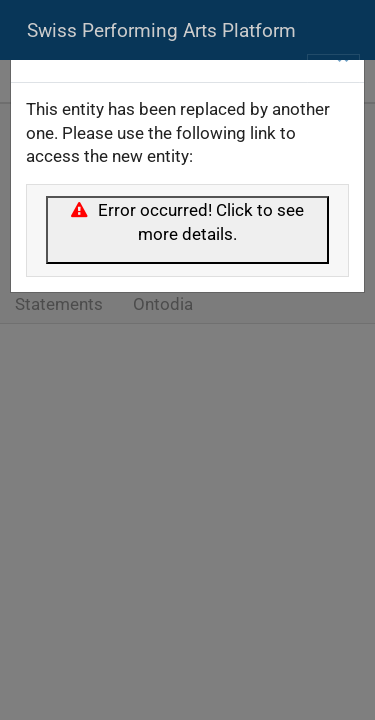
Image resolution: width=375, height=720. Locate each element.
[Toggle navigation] (333, 73)
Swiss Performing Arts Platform (161, 31)
